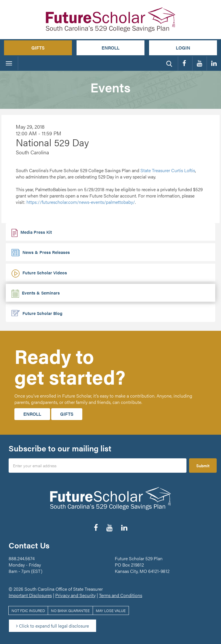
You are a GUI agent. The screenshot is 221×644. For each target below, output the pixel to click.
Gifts (38, 48)
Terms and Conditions (121, 595)
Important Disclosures (30, 595)
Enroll (110, 48)
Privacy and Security (75, 595)
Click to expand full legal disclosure (53, 626)
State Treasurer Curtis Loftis (168, 170)
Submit (203, 466)
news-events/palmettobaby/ (81, 202)
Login (183, 48)
